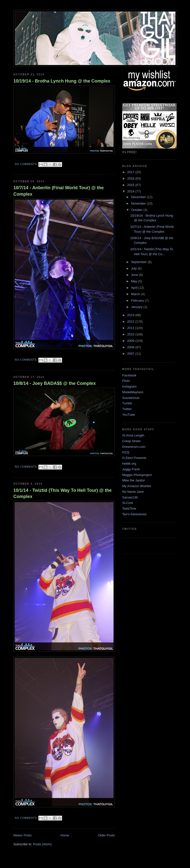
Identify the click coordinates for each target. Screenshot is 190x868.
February (138, 300)
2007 (131, 354)
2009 (131, 341)
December (139, 197)
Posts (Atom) (42, 844)
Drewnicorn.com (134, 447)
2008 (131, 347)
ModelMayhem (133, 392)
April (135, 288)
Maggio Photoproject (137, 475)
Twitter (127, 409)
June (135, 275)
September (139, 262)
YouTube (129, 415)
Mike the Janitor (134, 480)
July (134, 268)
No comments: (27, 164)
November (139, 203)
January (137, 307)
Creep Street (131, 441)
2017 (131, 172)
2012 (131, 321)
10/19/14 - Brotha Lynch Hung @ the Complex (62, 81)
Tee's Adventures (134, 514)
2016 (131, 178)
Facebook (129, 375)
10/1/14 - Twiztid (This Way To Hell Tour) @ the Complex (62, 493)
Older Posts (106, 835)
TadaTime (129, 508)
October (137, 210)
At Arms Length (133, 435)
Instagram (129, 386)
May (135, 281)
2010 (131, 334)
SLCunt (128, 503)
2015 (131, 185)
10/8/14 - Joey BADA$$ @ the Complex (55, 383)
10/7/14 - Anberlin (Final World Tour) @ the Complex (59, 191)
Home (65, 835)
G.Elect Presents (134, 458)
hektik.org (129, 464)
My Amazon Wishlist (137, 486)
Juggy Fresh (131, 469)
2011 (131, 328)
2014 (131, 191)
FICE (126, 452)
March (136, 294)
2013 (131, 315)
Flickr (126, 381)
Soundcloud (131, 398)
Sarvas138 (130, 497)
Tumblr (127, 403)
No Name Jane (133, 492)
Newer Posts (23, 835)
